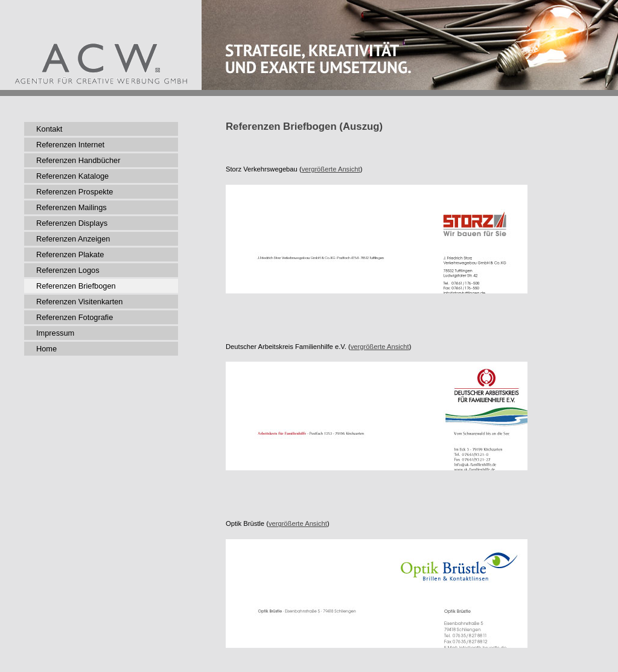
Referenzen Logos (68, 270)
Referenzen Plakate (70, 254)
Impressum (55, 333)
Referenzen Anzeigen (73, 239)
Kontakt (49, 129)
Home (46, 349)
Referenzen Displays (72, 223)
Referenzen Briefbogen (76, 286)
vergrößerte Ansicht (331, 169)
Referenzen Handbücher (78, 160)
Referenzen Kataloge (72, 176)
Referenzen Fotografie (75, 317)
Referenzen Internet (70, 145)
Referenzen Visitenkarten (79, 302)
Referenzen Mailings (72, 207)
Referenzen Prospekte (75, 192)
